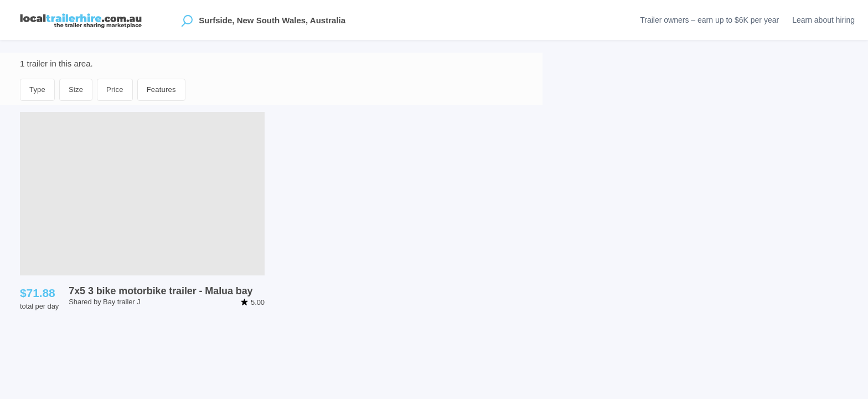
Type (37, 89)
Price (115, 89)
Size (76, 89)
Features (161, 89)
